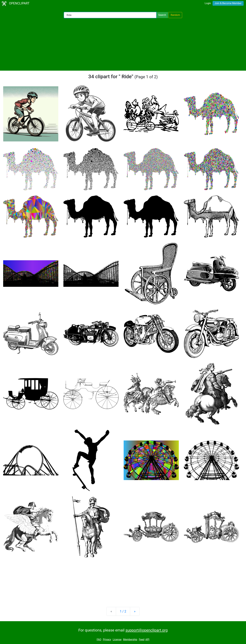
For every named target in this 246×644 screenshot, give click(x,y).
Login (208, 3)
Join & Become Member (228, 3)
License (117, 639)
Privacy (107, 639)
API (147, 639)
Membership (130, 639)
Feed (142, 639)
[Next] (135, 611)
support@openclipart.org (146, 630)
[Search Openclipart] (110, 15)
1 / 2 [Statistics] (123, 611)
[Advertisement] (123, 44)
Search (162, 15)
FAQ (99, 639)
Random (175, 15)
